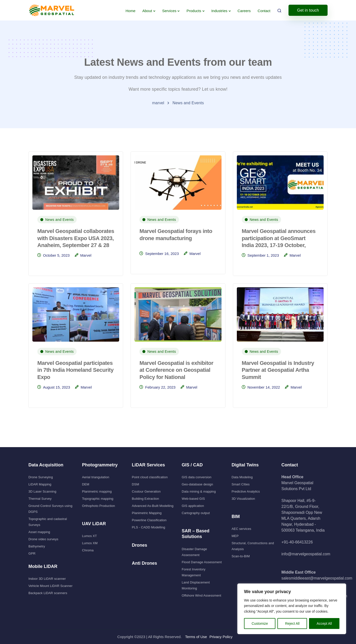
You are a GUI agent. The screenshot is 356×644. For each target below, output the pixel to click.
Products (194, 11)
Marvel (86, 255)
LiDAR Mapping (40, 484)
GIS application (193, 506)
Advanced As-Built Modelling (153, 506)
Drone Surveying (41, 477)
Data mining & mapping (199, 491)
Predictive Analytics (246, 491)
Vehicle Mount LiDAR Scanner (50, 586)
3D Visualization (243, 499)
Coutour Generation (146, 491)
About (147, 11)
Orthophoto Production (99, 506)
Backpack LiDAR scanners (48, 593)
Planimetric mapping (97, 491)
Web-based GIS (193, 499)
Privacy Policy (221, 637)
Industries (219, 11)
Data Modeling (242, 477)
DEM (86, 484)
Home (131, 11)
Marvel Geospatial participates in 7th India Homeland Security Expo (75, 370)
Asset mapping (39, 532)
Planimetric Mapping (147, 513)
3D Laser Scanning (42, 491)
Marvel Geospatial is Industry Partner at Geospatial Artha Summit (278, 370)
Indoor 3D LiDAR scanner (47, 579)
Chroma (88, 550)
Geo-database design (197, 484)
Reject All (292, 623)
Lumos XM (90, 543)
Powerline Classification (149, 520)
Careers (244, 11)
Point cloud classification (150, 477)
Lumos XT (89, 536)
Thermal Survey (40, 499)
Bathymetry (37, 546)
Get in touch (308, 10)
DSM (135, 484)
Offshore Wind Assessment (201, 595)
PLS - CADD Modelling (148, 527)
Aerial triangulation (96, 477)
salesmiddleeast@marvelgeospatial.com (317, 578)
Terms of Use (196, 637)
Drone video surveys (43, 539)
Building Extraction (145, 499)
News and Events (59, 220)
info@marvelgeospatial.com (306, 554)
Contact (264, 11)
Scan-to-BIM (241, 556)
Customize (260, 623)
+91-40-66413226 (297, 542)
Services (169, 11)
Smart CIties (241, 484)
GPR (32, 553)
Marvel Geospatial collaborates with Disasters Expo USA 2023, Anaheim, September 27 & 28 (76, 238)
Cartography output (196, 513)
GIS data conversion (197, 477)
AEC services (242, 529)
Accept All (324, 623)
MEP (235, 536)
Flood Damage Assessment (202, 562)
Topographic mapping (98, 499)
